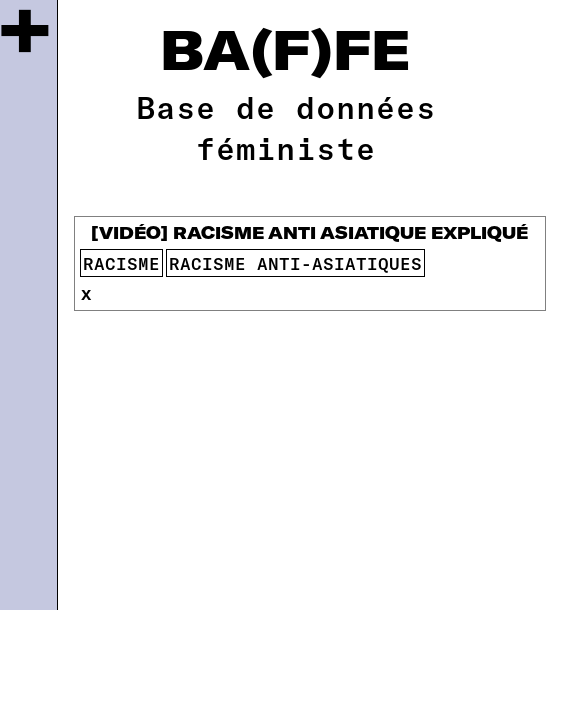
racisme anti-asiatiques (295, 263)
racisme (121, 263)
